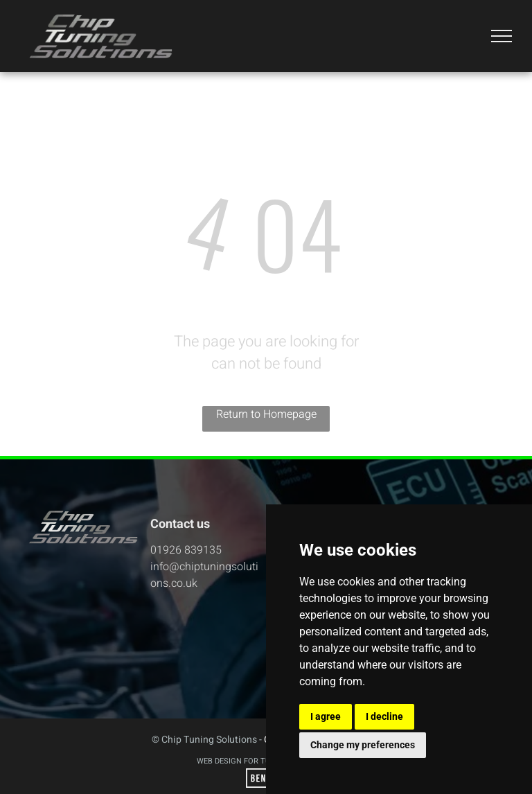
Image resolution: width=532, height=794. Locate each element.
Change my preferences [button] (363, 745)
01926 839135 (186, 550)
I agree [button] (326, 716)
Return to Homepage (266, 414)
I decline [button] (384, 716)
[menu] (502, 36)
